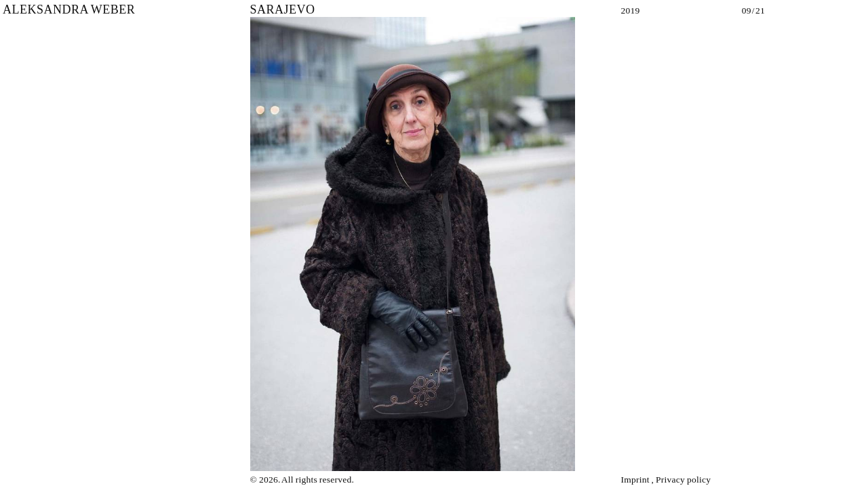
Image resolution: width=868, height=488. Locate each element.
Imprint (635, 480)
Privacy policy (683, 480)
